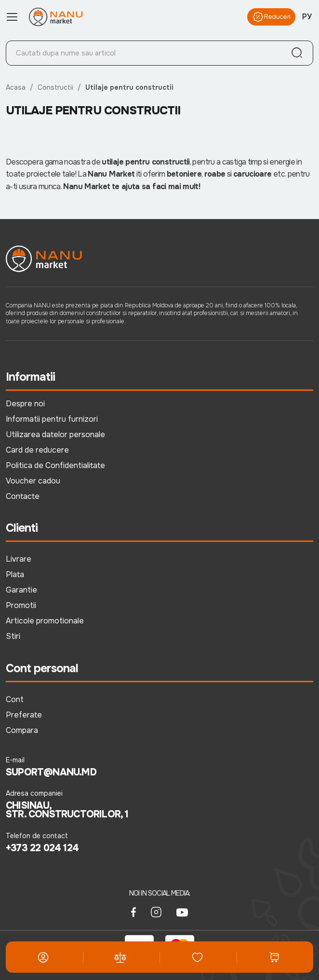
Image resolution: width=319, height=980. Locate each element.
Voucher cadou (33, 481)
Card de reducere (37, 450)
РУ (307, 17)
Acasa (16, 87)
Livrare (19, 559)
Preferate (24, 715)
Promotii (21, 605)
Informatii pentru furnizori (52, 419)
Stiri (13, 636)
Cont (15, 699)
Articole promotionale (45, 621)
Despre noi (25, 404)
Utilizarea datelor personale (55, 435)
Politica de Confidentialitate (55, 465)
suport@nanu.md (51, 773)
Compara (22, 730)
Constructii (56, 87)
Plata (15, 574)
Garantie (21, 590)
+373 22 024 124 (42, 848)
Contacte (23, 496)
